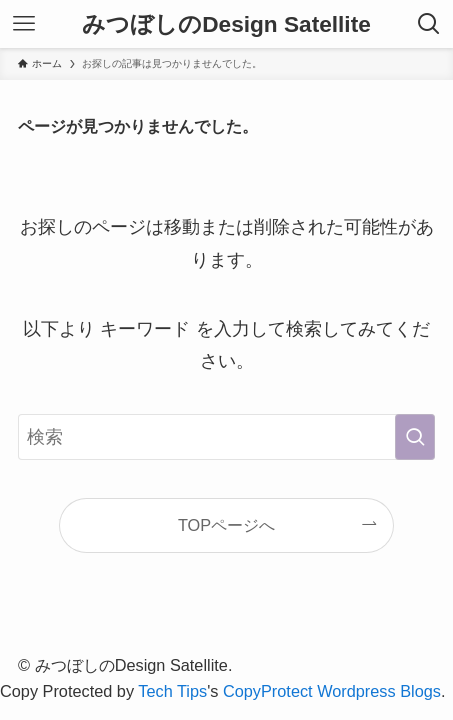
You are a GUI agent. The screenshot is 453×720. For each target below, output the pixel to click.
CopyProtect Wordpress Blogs (332, 691)
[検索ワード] (226, 437)
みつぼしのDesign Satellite (226, 24)
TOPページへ (226, 525)
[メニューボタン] (24, 24)
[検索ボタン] (429, 24)
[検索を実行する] (415, 437)
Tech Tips (172, 691)
